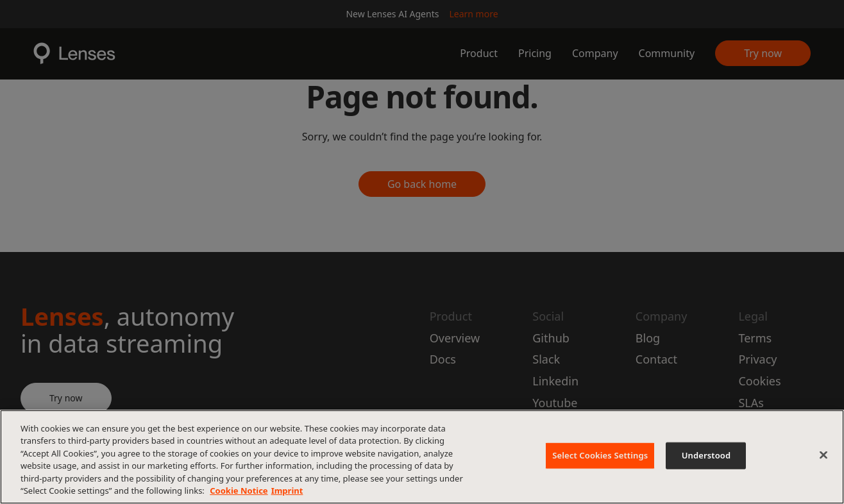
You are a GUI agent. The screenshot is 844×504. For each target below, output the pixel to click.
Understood (706, 455)
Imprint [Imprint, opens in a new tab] (287, 491)
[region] (422, 457)
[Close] (823, 455)
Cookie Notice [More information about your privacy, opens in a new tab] (239, 491)
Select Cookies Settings (600, 455)
